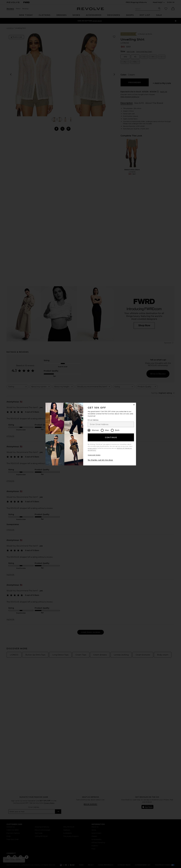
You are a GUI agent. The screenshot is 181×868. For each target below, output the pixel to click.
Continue (111, 437)
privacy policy (92, 448)
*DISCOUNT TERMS (94, 455)
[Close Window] (134, 405)
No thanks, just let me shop (100, 460)
